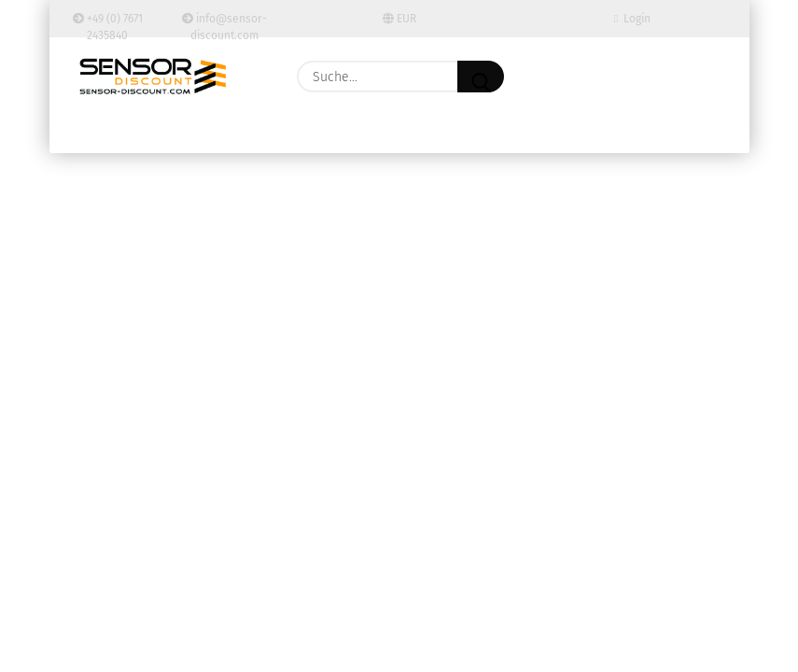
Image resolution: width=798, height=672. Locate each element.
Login (632, 19)
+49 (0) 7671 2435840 (108, 25)
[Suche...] (481, 77)
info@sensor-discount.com (224, 25)
